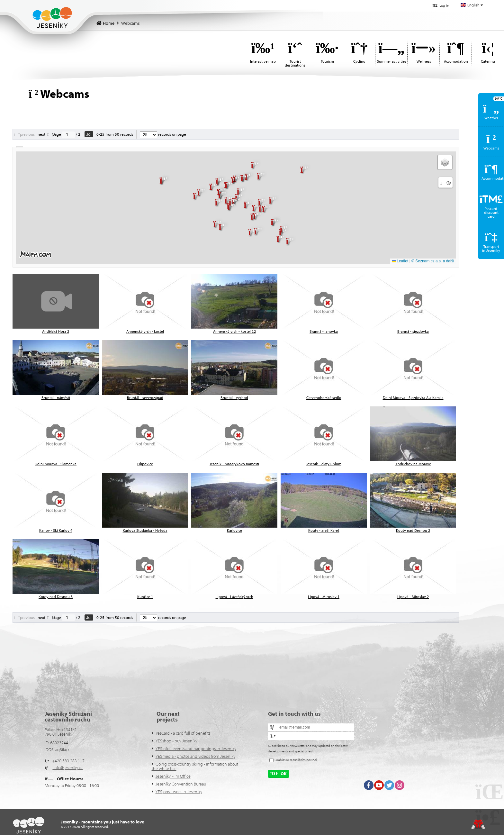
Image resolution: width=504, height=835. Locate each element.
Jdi (89, 134)
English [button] (473, 5)
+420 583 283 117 (68, 761)
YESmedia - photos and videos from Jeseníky (195, 756)
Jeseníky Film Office (173, 776)
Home (52, 18)
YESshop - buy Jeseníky (176, 741)
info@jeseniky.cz (67, 767)
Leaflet (400, 261)
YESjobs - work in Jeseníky (179, 792)
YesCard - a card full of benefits (183, 733)
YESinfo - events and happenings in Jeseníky (196, 749)
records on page (163, 134)
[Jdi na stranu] (68, 135)
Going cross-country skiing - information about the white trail (195, 766)
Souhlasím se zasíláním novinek (296, 760)
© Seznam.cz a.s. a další (433, 261)
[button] (441, 5)
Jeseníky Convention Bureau (181, 784)
